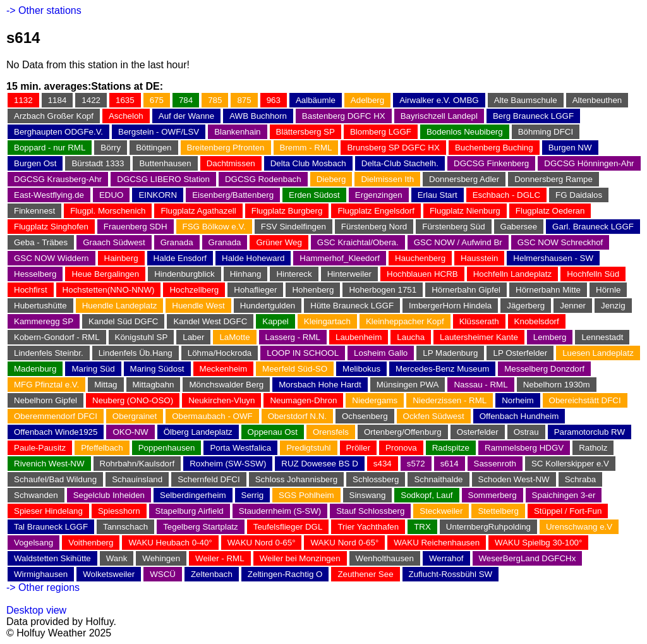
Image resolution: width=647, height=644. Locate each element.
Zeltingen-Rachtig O (285, 574)
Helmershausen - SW (553, 258)
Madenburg (35, 369)
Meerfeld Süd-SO (295, 369)
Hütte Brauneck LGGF (352, 306)
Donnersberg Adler (464, 179)
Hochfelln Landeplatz (512, 274)
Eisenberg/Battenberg (233, 195)
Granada (177, 242)
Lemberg (550, 337)
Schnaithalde (438, 479)
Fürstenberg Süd (453, 227)
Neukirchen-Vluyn (221, 400)
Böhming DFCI (546, 132)
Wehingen (161, 558)
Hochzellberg (194, 290)
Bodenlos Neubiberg (465, 132)
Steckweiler (441, 511)
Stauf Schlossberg (370, 511)
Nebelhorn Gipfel (45, 400)
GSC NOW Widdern (51, 258)
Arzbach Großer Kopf (54, 116)
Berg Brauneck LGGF (533, 116)
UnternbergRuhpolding (488, 527)
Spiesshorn (119, 511)
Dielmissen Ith (387, 179)
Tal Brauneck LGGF (51, 527)
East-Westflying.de (49, 195)
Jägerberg (526, 306)
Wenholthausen (385, 558)
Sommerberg (493, 495)
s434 (383, 464)
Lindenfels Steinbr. (49, 353)
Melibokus (361, 369)
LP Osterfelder (520, 353)
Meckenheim (224, 369)
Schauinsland (137, 479)
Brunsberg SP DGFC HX (393, 148)
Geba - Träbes (41, 242)
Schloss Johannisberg (296, 479)
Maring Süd (93, 369)
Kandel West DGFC (210, 321)
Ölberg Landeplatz (198, 432)
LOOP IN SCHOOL (303, 353)
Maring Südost (157, 369)
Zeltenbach (212, 574)
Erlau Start (438, 195)
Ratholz (593, 448)
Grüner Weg (279, 242)
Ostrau (526, 432)
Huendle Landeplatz (120, 306)
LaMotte (234, 337)
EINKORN (158, 195)
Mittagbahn (154, 385)
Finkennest (34, 211)
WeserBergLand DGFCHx (528, 558)
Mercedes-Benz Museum (442, 369)
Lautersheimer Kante (479, 337)
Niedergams (375, 400)
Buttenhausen (165, 163)
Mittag (106, 385)
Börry (111, 148)
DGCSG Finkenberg (491, 163)
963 (274, 100)
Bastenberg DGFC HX (344, 116)
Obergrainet (135, 416)
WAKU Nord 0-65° (262, 543)
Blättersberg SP (305, 132)
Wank (117, 558)
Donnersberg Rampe (553, 179)
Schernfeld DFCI (209, 479)
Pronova (401, 448)
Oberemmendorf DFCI (56, 416)
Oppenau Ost (273, 432)
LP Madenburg (450, 353)
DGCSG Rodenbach (263, 179)
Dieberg (331, 179)
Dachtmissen (231, 163)
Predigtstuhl (308, 448)
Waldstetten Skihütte (52, 558)
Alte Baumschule (526, 100)
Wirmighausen (41, 574)
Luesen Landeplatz (598, 353)
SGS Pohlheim (306, 495)
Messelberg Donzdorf (544, 369)
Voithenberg (91, 543)
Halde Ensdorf (180, 258)
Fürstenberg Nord (374, 227)
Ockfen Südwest (434, 416)
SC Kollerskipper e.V (570, 464)
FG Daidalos (579, 195)
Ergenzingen (379, 195)
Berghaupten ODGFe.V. (58, 132)
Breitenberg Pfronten (226, 148)
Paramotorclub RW (590, 432)
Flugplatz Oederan (550, 211)
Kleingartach (327, 321)
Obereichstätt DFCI (585, 400)
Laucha (411, 337)
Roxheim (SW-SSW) (228, 464)
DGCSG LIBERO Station (163, 179)
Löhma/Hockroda (220, 353)
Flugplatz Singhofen (51, 227)
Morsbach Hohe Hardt (320, 385)
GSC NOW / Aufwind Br (458, 242)
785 (215, 100)
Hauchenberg (420, 258)
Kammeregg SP (44, 321)
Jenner (573, 306)
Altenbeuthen (597, 100)
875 (244, 100)
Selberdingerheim (193, 495)
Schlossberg (376, 479)
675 (157, 100)
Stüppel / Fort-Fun (568, 511)
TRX (422, 527)
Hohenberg (313, 290)
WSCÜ (163, 574)
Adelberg (367, 100)
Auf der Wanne (186, 116)
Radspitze (451, 448)
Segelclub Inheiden (109, 495)
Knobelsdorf (537, 321)
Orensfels (331, 432)
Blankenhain (237, 132)
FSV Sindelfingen (293, 227)
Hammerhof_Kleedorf (340, 258)
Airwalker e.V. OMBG (439, 100)
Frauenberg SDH (136, 227)
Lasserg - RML (293, 337)
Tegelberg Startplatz (201, 527)
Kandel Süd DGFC (123, 321)
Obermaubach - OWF (212, 416)
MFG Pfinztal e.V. (46, 385)
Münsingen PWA (408, 385)
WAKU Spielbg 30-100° (538, 543)
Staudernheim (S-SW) (280, 511)
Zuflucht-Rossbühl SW (451, 574)
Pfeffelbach (102, 448)
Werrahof (446, 558)
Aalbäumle (316, 100)
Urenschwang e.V (579, 527)
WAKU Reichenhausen (437, 543)
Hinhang (246, 274)
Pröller (359, 448)
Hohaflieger (255, 290)
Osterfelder (478, 432)
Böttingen (154, 148)
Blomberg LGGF (381, 132)
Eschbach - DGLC (506, 195)
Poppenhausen (167, 448)
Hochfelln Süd (593, 274)
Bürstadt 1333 (98, 163)
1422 (91, 100)
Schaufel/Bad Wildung (55, 479)
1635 (125, 100)
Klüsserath (479, 321)
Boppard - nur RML (50, 148)
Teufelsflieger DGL (288, 527)
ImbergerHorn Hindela (450, 306)
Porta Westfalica (240, 448)
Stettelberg (498, 511)
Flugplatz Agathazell (198, 211)
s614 (450, 464)
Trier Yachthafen (368, 527)
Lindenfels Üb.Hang (136, 353)
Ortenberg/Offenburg (403, 432)
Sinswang (368, 495)
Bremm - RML (306, 148)
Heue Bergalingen (105, 274)
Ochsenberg (365, 416)
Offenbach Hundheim (519, 416)
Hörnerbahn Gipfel (466, 290)
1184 (57, 100)
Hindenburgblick (184, 274)
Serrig (253, 495)
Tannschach (125, 527)
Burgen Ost (35, 163)
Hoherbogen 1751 (383, 290)
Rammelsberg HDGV (524, 448)
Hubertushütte (40, 306)
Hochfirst (31, 290)
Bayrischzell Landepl (439, 116)
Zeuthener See (365, 574)
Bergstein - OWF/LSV (159, 132)
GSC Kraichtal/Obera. (358, 242)
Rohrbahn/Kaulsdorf (137, 464)
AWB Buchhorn (258, 116)
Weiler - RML (220, 558)
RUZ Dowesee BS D (319, 464)
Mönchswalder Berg (226, 385)
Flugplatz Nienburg (465, 211)
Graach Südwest (114, 242)
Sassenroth (495, 464)
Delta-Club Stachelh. (400, 163)
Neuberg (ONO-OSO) (133, 400)
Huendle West (198, 306)
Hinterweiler (349, 274)
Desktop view (36, 610)
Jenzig (613, 306)
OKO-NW (130, 432)
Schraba (581, 479)
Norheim (517, 400)
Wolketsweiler (109, 574)
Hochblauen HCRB (422, 274)
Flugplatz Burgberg (287, 211)
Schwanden (36, 495)
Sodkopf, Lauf (426, 495)
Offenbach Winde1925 (56, 432)
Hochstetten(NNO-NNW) (109, 290)
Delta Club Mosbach (308, 163)
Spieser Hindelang (48, 511)
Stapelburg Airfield (190, 511)
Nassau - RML (481, 385)
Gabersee (519, 227)
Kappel (275, 321)
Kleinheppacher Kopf (405, 321)
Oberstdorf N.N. (297, 416)
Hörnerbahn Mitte (548, 290)
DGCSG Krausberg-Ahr (58, 179)
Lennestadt (602, 337)
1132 (23, 100)
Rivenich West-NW (49, 464)
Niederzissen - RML (450, 400)
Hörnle (608, 290)
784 (186, 100)
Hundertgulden (268, 306)
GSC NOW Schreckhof (560, 242)
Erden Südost (314, 195)
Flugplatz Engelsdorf (376, 211)
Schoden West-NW (514, 479)
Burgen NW (570, 148)
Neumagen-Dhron (303, 400)
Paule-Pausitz (40, 448)
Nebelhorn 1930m (557, 385)
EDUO (112, 195)
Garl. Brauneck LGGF (593, 227)
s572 (416, 464)
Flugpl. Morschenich (108, 211)
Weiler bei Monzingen (300, 558)
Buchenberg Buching (494, 148)
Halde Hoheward (253, 258)
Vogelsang (33, 543)
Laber (193, 337)
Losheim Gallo (381, 353)
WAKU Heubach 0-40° (170, 543)
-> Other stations (44, 10)
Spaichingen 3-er (564, 495)
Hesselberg (35, 274)
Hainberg (121, 258)
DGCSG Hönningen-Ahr (589, 163)
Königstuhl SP (142, 337)
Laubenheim (359, 337)
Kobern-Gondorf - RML (57, 337)
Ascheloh (126, 116)
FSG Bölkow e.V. (214, 227)
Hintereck (294, 274)
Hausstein (479, 258)
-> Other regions (43, 587)
